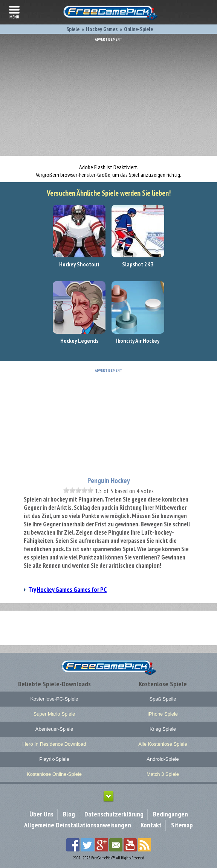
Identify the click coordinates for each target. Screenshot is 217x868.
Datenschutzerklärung (114, 814)
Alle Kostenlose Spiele (163, 744)
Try (67, 590)
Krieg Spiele (163, 729)
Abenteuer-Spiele (54, 729)
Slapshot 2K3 (138, 264)
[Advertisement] (108, 94)
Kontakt (151, 825)
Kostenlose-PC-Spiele (54, 699)
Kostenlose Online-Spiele (54, 774)
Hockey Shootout (79, 264)
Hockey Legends (79, 341)
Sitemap (182, 825)
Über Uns (41, 814)
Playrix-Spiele (54, 759)
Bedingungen (170, 814)
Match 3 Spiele (163, 774)
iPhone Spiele (163, 714)
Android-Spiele (163, 759)
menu (14, 12)
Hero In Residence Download (54, 744)
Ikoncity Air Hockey (138, 341)
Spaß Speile (163, 699)
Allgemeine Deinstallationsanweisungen (78, 825)
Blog (69, 814)
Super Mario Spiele (54, 714)
